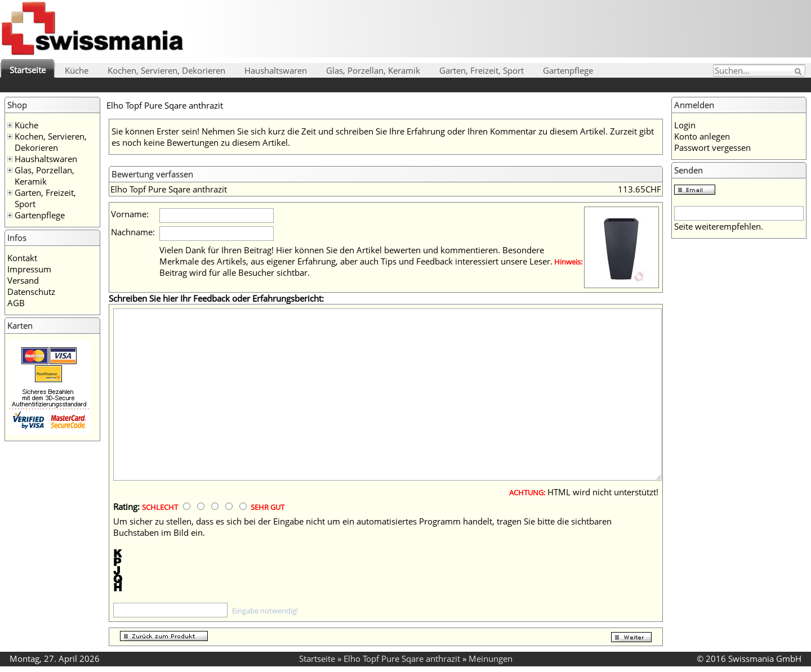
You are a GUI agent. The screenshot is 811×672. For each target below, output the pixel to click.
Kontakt (22, 258)
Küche (77, 70)
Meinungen (491, 658)
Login (685, 125)
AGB (16, 303)
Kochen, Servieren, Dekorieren (166, 70)
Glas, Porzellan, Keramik (373, 70)
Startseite (28, 70)
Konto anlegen (702, 136)
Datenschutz (31, 292)
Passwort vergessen (712, 147)
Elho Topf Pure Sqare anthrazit (402, 658)
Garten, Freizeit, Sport (482, 70)
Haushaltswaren (276, 70)
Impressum (29, 269)
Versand (23, 280)
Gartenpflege (568, 70)
